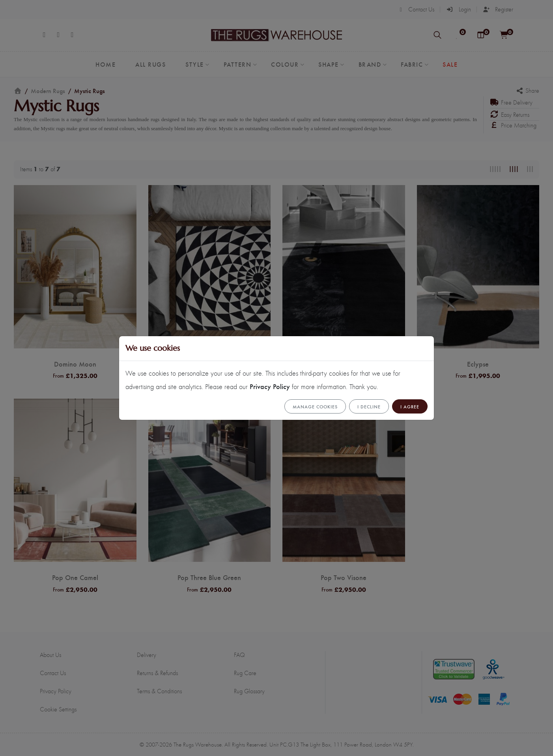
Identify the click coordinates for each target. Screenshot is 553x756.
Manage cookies (315, 406)
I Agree (410, 406)
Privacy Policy (270, 386)
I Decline (369, 406)
